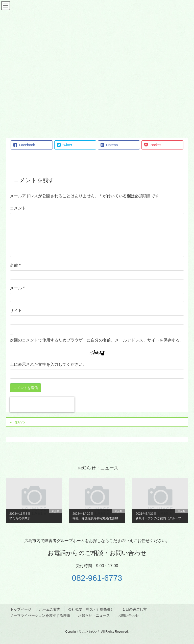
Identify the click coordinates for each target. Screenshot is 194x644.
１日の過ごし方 (134, 609)
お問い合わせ (128, 615)
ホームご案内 (50, 609)
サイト (16, 310)
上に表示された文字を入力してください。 (48, 364)
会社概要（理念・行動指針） (91, 609)
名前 (15, 265)
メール (17, 288)
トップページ (21, 609)
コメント (18, 208)
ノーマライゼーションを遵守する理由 (40, 615)
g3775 (20, 422)
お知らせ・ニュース (94, 615)
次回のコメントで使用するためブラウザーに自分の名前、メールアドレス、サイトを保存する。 (97, 340)
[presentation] (42, 405)
